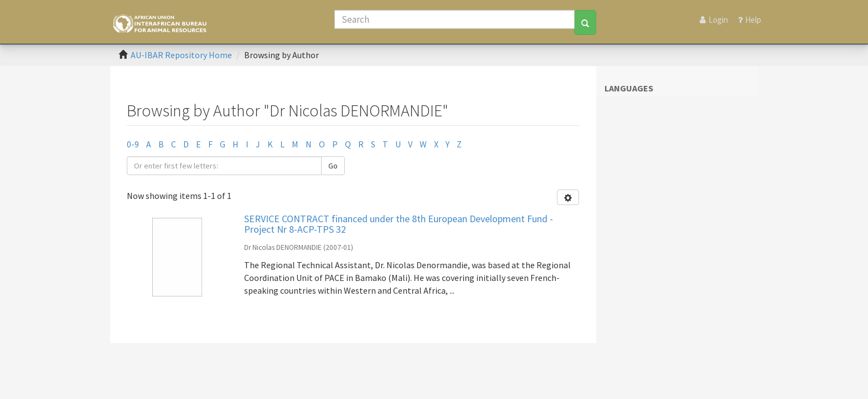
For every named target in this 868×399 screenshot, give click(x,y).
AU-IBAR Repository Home (181, 55)
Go (333, 166)
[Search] (454, 19)
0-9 (133, 144)
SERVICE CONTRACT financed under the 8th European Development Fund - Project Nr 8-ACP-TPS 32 (399, 224)
